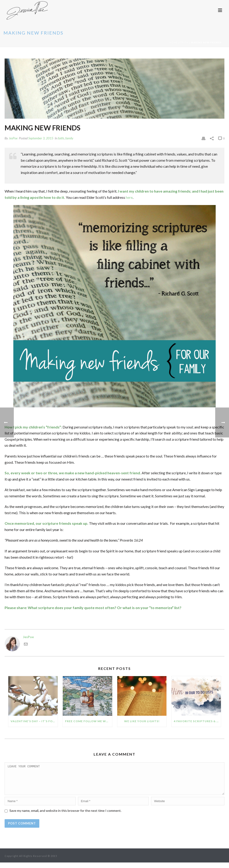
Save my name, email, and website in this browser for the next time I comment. (65, 816)
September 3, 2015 (41, 138)
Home (173, 42)
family (69, 138)
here (129, 197)
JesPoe (13, 138)
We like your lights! (142, 721)
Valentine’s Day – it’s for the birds (34, 721)
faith (184, 42)
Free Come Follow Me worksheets (89, 721)
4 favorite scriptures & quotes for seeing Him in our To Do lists (197, 721)
